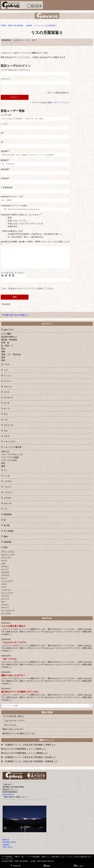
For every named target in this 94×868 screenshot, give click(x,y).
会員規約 (6, 845)
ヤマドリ (5, 608)
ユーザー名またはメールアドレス (15, 70)
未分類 (7, 525)
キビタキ (5, 572)
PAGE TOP (16, 866)
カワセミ (5, 566)
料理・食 (5, 343)
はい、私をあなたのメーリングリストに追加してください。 (28, 288)
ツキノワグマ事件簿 (12, 447)
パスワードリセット (61, 102)
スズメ (4, 584)
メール (4, 124)
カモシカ (8, 387)
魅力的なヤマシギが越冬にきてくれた (20, 692)
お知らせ (5, 451)
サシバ (4, 578)
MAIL (47, 866)
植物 (3, 351)
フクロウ (5, 596)
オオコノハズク (8, 555)
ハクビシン (9, 492)
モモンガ (8, 503)
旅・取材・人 (7, 346)
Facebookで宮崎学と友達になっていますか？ (21, 215)
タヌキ (7, 436)
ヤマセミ (5, 605)
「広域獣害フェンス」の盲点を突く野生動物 (23, 745)
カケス (4, 561)
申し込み (78, 866)
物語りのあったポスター (13, 675)
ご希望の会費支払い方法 (12, 231)
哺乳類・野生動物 (9, 340)
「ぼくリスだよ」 (10, 659)
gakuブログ (9, 330)
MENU (91, 4)
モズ (3, 602)
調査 (3, 466)
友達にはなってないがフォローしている (25, 223)
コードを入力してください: (13, 273)
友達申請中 (13, 226)
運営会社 (6, 840)
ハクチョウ (6, 590)
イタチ (7, 364)
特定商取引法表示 (9, 842)
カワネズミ (9, 398)
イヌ (6, 370)
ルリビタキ (6, 614)
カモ (3, 564)
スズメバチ (9, 425)
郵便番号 (5, 160)
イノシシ (8, 376)
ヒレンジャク (7, 593)
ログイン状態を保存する (58, 93)
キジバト (5, 569)
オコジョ (8, 381)
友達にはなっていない (18, 221)
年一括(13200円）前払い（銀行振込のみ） (26, 237)
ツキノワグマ (10, 442)
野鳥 (6, 547)
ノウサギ (8, 481)
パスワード (6, 79)
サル (6, 414)
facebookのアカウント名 (12, 197)
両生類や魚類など (9, 337)
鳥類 (3, 360)
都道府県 (5, 169)
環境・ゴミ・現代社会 (11, 354)
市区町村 (5, 178)
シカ (6, 420)
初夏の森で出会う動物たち (16, 315)
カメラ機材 (6, 334)
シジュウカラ (7, 581)
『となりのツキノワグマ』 (14, 642)
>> (37, 25)
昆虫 (3, 349)
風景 (3, 357)
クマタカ (5, 575)
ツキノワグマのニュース (12, 454)
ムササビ (8, 498)
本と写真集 (9, 531)
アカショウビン (8, 552)
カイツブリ (6, 558)
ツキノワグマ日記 (9, 460)
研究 (3, 463)
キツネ (7, 403)
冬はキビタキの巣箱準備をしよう (18, 749)
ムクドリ (5, 599)
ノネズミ (8, 487)
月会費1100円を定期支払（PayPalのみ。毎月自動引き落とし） (35, 234)
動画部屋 (8, 514)
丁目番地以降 (7, 187)
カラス (7, 392)
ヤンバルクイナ (8, 611)
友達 (10, 218)
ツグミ (4, 587)
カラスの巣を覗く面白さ (13, 626)
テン (6, 470)
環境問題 (8, 542)
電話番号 (5, 151)
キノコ (7, 409)
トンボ (7, 476)
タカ (6, 431)
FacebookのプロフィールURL (14, 206)
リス (27, 40)
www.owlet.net (8, 794)
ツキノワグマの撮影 (10, 457)
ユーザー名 (6, 115)
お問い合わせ (8, 847)
